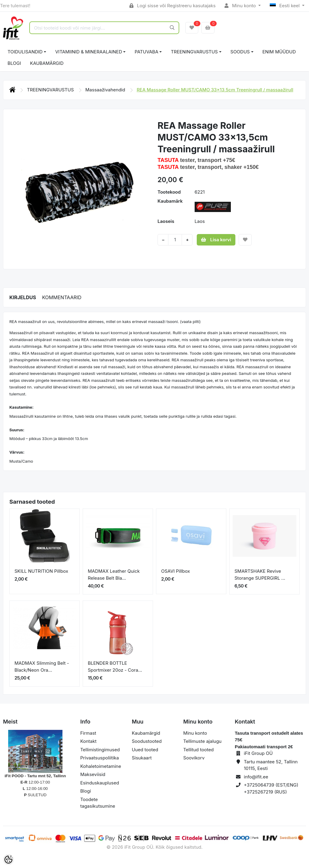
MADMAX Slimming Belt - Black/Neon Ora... (42, 667)
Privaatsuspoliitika (100, 758)
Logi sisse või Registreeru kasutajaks (172, 6)
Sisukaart (142, 758)
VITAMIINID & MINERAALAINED (89, 52)
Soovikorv (194, 758)
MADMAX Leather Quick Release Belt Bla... (114, 575)
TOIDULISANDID (25, 52)
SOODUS (240, 52)
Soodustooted (147, 741)
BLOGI (14, 63)
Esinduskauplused (100, 783)
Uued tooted (145, 750)
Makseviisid (93, 774)
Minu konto (241, 6)
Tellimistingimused (100, 750)
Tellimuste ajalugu (202, 741)
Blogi (86, 791)
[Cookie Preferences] (8, 860)
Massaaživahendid (106, 90)
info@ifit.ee (256, 777)
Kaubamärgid (47, 63)
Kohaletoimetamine (101, 766)
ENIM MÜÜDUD (279, 52)
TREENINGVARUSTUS (194, 52)
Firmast (88, 733)
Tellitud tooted (198, 750)
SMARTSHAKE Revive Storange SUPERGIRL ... (260, 575)
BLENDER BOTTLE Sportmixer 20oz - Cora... (115, 667)
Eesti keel (285, 6)
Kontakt (88, 741)
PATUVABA (146, 52)
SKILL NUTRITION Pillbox (41, 571)
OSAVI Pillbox (176, 571)
